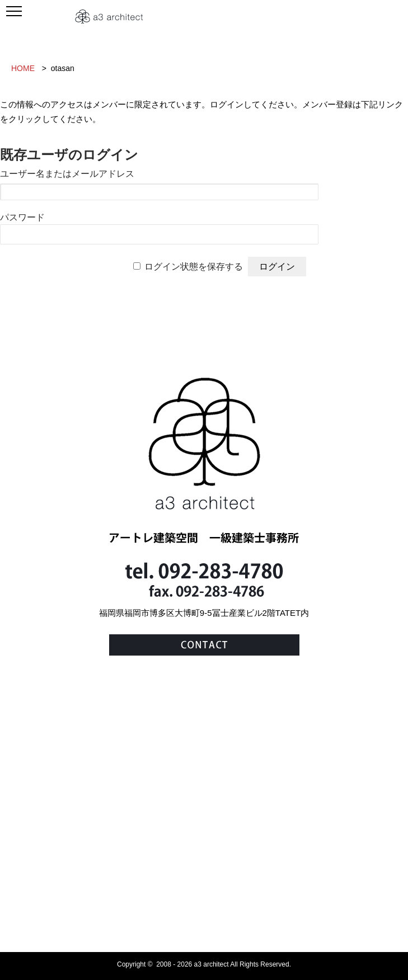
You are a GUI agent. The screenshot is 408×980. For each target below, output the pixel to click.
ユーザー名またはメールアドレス (67, 174)
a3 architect (212, 964)
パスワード (22, 217)
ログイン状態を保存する (194, 267)
